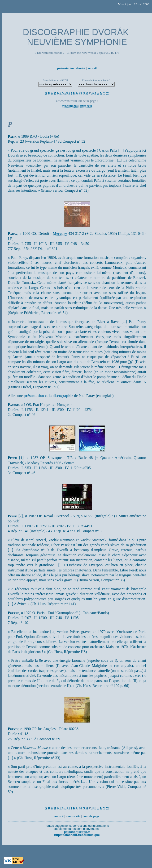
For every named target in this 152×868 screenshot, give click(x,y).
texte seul (86, 106)
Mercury (60, 234)
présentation (65, 68)
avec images (70, 106)
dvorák (81, 68)
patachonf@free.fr (77, 832)
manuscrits (73, 816)
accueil (92, 68)
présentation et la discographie (48, 396)
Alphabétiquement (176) (55, 80)
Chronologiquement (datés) (96, 80)
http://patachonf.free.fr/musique (77, 835)
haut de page (91, 816)
